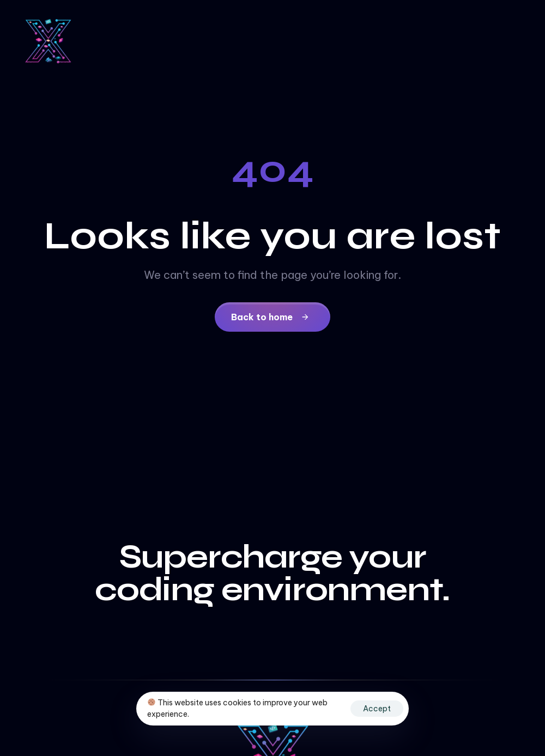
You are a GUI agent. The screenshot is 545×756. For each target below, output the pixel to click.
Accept (377, 709)
